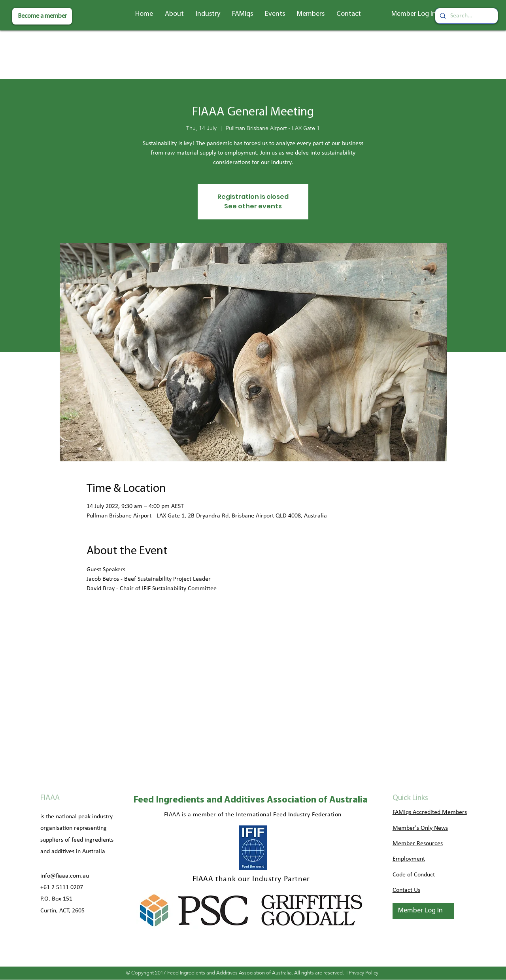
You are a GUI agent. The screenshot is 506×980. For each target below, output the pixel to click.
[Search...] (466, 16)
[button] (174, 14)
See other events (253, 206)
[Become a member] (42, 16)
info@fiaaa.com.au (65, 876)
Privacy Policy (363, 973)
